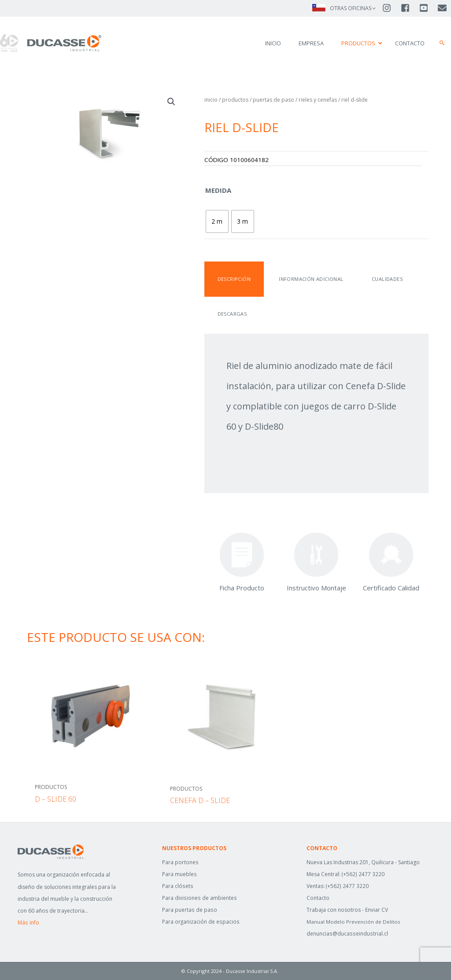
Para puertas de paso (189, 910)
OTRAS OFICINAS (351, 8)
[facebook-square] (409, 8)
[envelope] (443, 8)
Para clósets (177, 886)
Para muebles (179, 874)
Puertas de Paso (274, 100)
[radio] (217, 221)
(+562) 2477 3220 (363, 874)
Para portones (180, 862)
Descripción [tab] (233, 279)
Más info (28, 923)
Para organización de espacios (201, 922)
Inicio (211, 100)
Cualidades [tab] (381, 279)
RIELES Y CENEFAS (318, 100)
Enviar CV (377, 910)
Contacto (318, 898)
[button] (442, 43)
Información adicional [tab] (307, 279)
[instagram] (391, 8)
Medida (218, 190)
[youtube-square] (428, 8)
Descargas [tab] (231, 314)
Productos (235, 100)
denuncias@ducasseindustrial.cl (346, 934)
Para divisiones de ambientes (199, 898)
